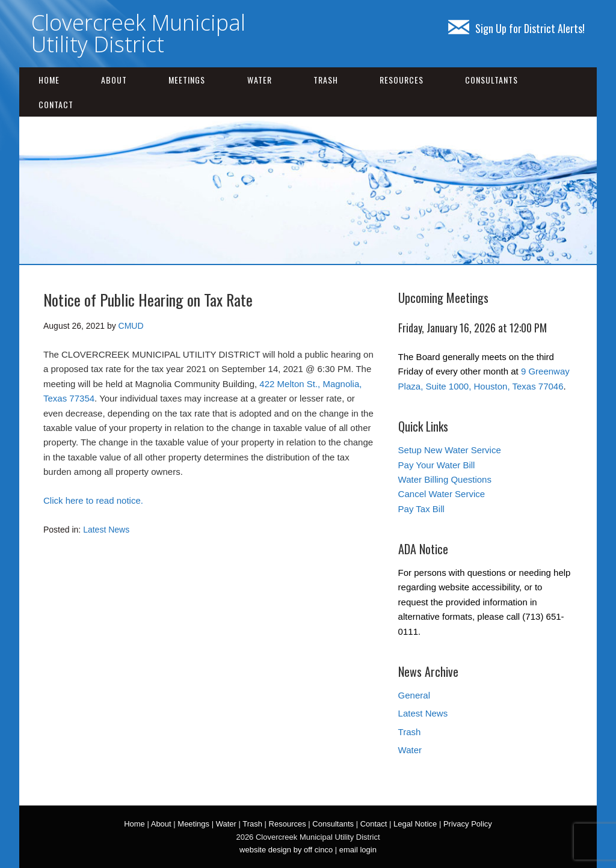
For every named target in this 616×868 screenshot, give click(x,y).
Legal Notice (415, 824)
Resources (402, 80)
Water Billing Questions (445, 479)
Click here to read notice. (93, 500)
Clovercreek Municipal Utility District (138, 33)
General (414, 695)
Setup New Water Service (450, 450)
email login (358, 850)
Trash (326, 80)
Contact (56, 104)
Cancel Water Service (442, 494)
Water (260, 80)
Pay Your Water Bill (437, 465)
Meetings (187, 80)
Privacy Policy (468, 824)
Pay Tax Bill (421, 509)
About (114, 80)
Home (49, 80)
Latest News (106, 530)
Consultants (491, 80)
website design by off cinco (286, 850)
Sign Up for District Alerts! (516, 28)
